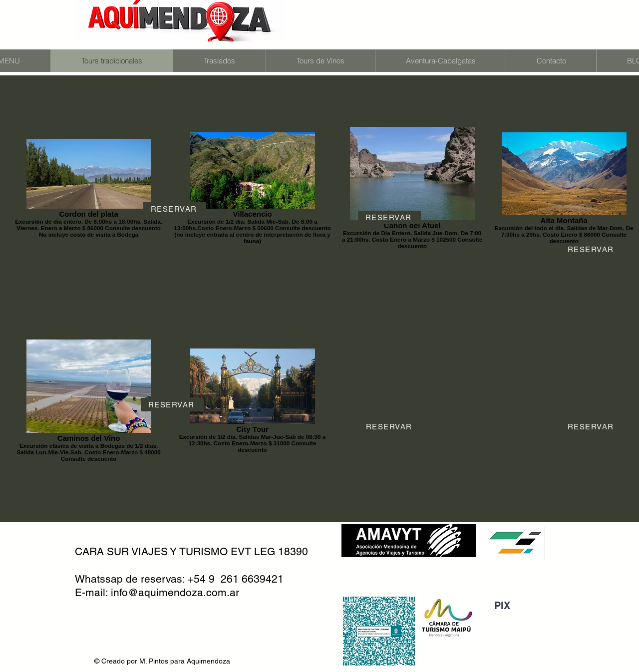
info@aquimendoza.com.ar (175, 592)
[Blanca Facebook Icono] (507, 642)
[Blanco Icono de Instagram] (525, 642)
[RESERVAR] (175, 209)
